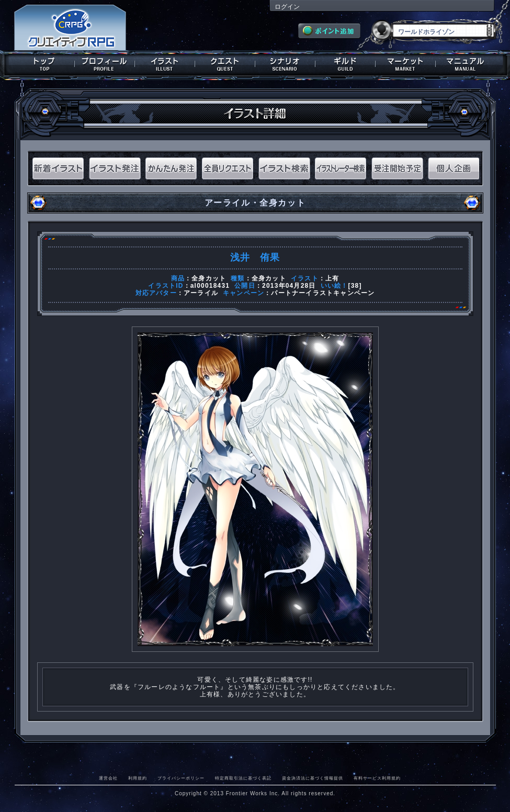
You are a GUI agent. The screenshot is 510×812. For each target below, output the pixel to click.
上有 (332, 278)
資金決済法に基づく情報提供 (313, 778)
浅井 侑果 (255, 257)
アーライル (201, 293)
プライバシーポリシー (181, 778)
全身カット (209, 278)
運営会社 (108, 778)
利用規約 (138, 778)
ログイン (287, 7)
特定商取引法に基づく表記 (243, 778)
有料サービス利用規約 (377, 778)
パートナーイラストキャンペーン (323, 293)
